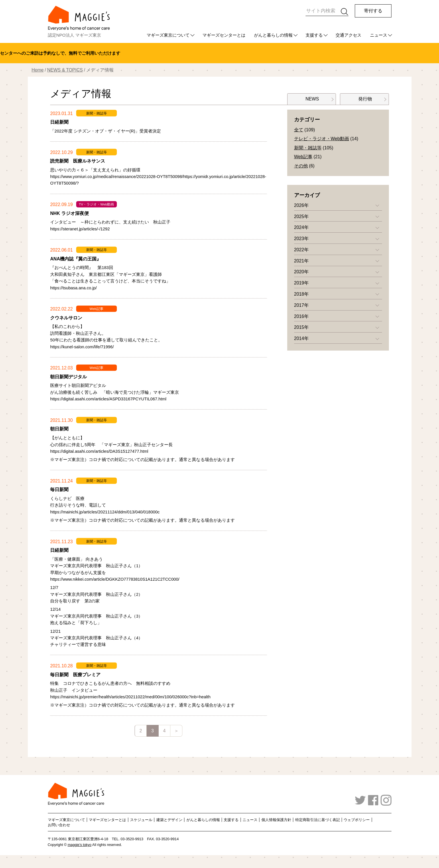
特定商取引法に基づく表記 (318, 820)
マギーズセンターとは (224, 35)
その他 (301, 166)
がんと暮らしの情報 (273, 35)
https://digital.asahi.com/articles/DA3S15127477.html (99, 451)
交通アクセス (349, 35)
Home (38, 70)
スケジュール (141, 820)
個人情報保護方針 (276, 820)
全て (299, 130)
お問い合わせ (59, 825)
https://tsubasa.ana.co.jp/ (73, 288)
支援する (314, 35)
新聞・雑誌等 (308, 148)
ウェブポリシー (357, 820)
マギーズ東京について (168, 35)
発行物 (365, 99)
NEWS (312, 99)
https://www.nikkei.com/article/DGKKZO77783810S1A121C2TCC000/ (115, 579)
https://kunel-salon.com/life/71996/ (82, 347)
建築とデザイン (169, 820)
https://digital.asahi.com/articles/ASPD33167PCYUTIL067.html (108, 399)
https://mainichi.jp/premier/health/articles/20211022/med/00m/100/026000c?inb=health (130, 697)
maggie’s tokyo (79, 845)
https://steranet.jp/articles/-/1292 (80, 229)
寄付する (373, 11)
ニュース (379, 35)
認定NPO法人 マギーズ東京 (75, 35)
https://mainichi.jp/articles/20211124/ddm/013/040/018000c (105, 512)
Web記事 (303, 157)
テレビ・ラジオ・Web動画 (322, 139)
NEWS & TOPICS (65, 70)
